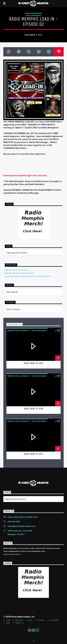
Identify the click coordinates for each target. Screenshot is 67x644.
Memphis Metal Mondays (18, 331)
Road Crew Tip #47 (34, 454)
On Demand (54, 620)
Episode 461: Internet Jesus (17, 270)
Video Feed (19, 620)
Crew (8, 623)
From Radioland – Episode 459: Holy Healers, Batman (28, 276)
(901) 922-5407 (14, 522)
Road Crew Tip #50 (33, 363)
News (31, 620)
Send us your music (13, 554)
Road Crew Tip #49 (34, 409)
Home (8, 620)
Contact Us (19, 623)
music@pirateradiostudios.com (21, 526)
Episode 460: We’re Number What (19, 273)
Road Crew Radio (33, 15)
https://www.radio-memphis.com (22, 517)
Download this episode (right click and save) (25, 175)
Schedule (41, 620)
